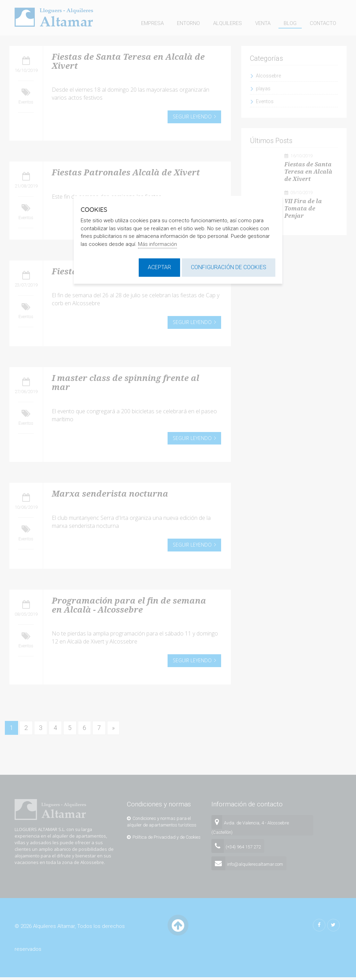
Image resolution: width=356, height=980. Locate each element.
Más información (157, 244)
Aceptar (159, 267)
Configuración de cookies (229, 267)
